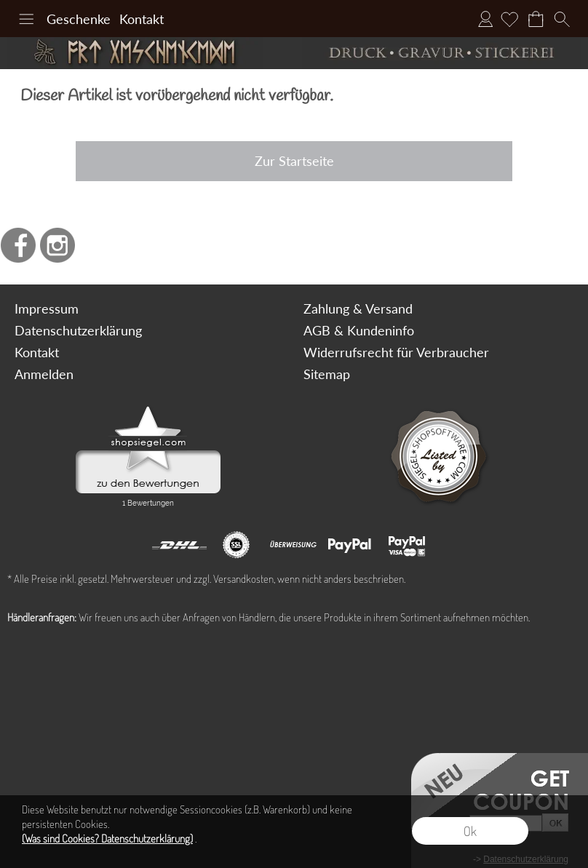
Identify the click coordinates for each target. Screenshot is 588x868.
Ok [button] (470, 831)
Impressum (47, 308)
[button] (26, 19)
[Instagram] (57, 245)
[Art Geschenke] (147, 53)
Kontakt (142, 19)
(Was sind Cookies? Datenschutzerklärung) (107, 839)
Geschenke (79, 19)
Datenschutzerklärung (78, 330)
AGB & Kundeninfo (359, 330)
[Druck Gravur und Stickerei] (441, 53)
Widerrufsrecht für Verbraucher (396, 352)
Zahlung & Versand (358, 308)
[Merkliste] (509, 19)
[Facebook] (18, 245)
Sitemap (327, 374)
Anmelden (485, 19)
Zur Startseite (294, 161)
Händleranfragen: (42, 617)
